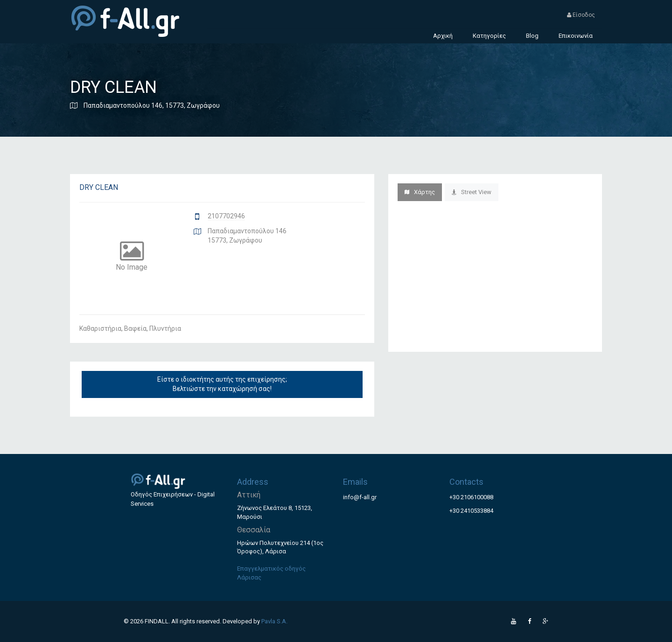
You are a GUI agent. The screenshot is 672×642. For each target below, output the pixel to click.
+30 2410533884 (471, 511)
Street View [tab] (472, 192)
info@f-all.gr (360, 497)
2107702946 (226, 216)
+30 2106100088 (471, 497)
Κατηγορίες (489, 36)
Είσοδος (581, 15)
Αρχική (443, 36)
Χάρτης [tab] (420, 192)
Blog (532, 36)
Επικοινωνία (576, 36)
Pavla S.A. (274, 621)
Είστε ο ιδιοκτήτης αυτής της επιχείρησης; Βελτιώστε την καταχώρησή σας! (222, 384)
